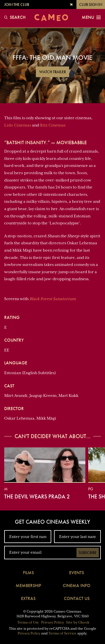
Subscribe (88, 553)
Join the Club (17, 4)
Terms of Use (28, 622)
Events (77, 573)
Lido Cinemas (18, 125)
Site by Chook (78, 622)
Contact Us (77, 598)
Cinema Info (77, 586)
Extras (28, 598)
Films (28, 573)
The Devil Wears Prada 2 (37, 496)
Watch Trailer (53, 72)
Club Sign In (91, 4)
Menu (91, 17)
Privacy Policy (53, 622)
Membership (28, 586)
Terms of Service (62, 633)
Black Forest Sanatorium (53, 299)
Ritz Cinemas (53, 125)
